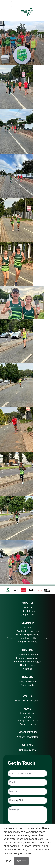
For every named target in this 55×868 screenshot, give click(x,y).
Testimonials (30, 642)
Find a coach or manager (27, 662)
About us (27, 608)
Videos (28, 717)
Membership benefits (27, 635)
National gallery (28, 750)
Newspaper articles (28, 721)
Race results (27, 685)
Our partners (27, 615)
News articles (28, 713)
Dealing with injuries (28, 655)
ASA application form (19, 638)
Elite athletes (28, 611)
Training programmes (27, 658)
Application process (28, 631)
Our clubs (28, 628)
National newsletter (27, 737)
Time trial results (27, 682)
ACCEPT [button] (21, 861)
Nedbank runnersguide (27, 701)
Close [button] (8, 861)
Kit (32, 638)
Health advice (28, 665)
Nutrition (28, 669)
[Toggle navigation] (8, 4)
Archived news (28, 724)
